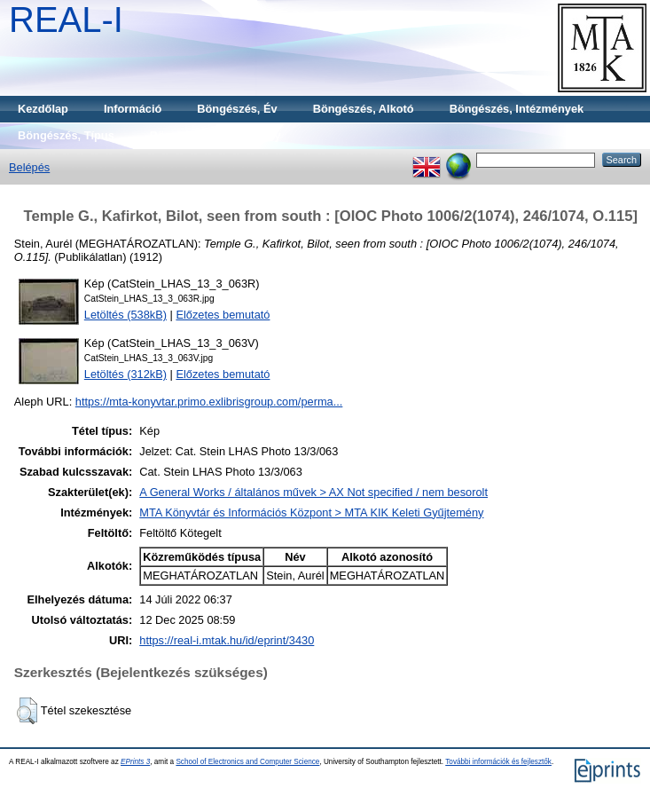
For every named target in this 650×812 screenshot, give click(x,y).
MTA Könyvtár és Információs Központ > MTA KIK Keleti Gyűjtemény (311, 512)
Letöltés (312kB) (125, 374)
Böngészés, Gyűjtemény (215, 135)
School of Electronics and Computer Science (247, 762)
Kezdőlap (43, 109)
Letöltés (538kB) (125, 315)
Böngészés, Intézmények (517, 109)
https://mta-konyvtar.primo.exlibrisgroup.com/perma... (209, 402)
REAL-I (66, 20)
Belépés (29, 167)
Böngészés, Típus (66, 135)
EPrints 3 (135, 762)
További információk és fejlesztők (498, 762)
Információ (133, 109)
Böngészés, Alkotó (364, 109)
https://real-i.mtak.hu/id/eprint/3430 (227, 640)
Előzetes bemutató (223, 315)
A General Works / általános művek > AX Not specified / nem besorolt (313, 492)
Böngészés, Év (237, 109)
